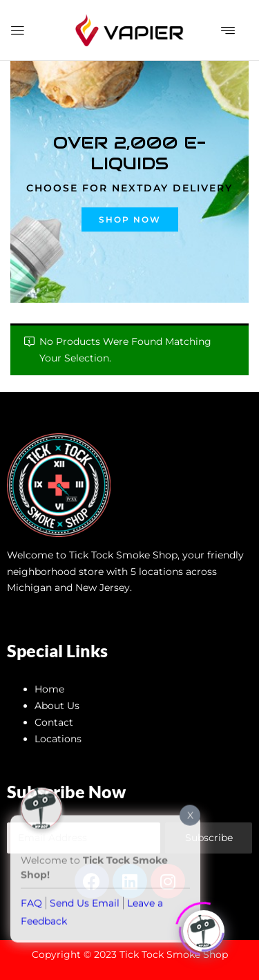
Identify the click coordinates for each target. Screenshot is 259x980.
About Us (57, 706)
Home (49, 689)
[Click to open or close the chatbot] (204, 927)
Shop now (130, 219)
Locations (58, 739)
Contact (54, 722)
